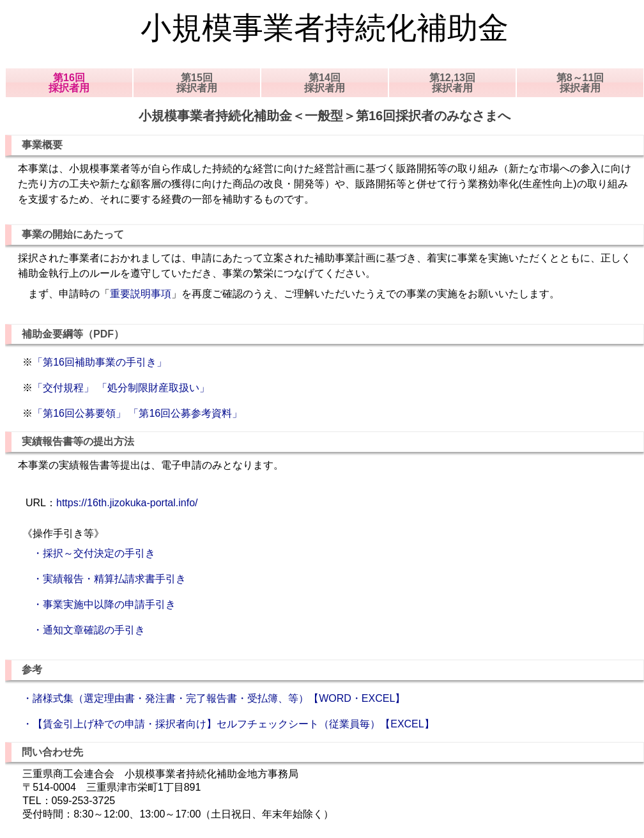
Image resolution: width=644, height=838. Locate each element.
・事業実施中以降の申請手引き (99, 604)
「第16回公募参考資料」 (185, 413)
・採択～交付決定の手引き (89, 553)
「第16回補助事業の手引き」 (100, 362)
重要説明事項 (141, 294)
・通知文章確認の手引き (84, 630)
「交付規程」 (63, 388)
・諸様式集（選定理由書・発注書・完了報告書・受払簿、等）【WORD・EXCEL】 (214, 698)
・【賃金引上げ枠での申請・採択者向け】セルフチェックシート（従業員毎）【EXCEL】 (228, 724)
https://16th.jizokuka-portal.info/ (127, 503)
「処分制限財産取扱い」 (153, 388)
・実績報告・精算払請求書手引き (104, 579)
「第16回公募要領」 (79, 413)
